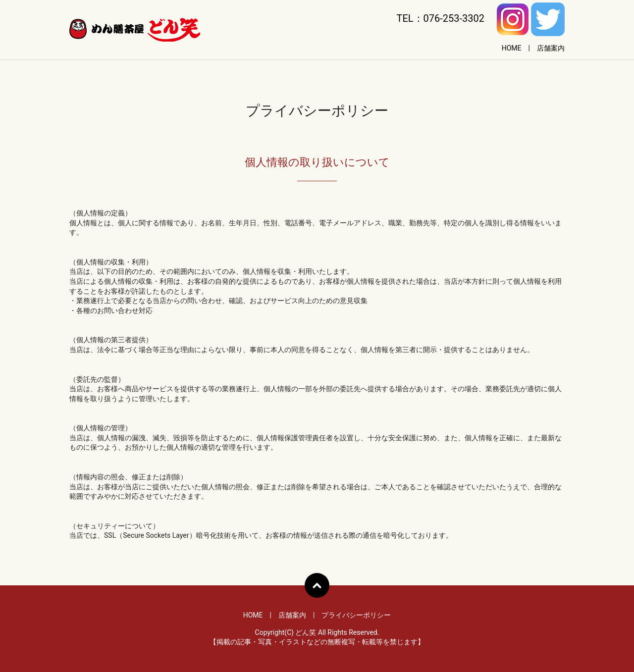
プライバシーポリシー (356, 615)
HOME (512, 48)
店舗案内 (551, 48)
